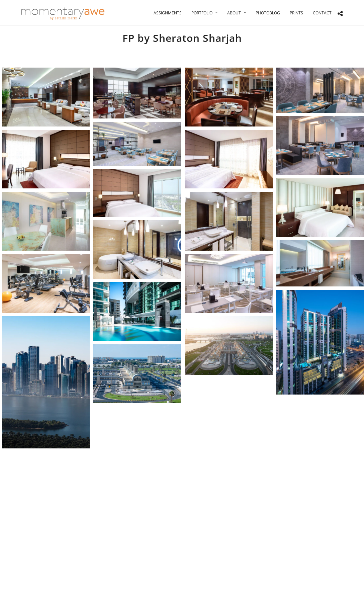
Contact (322, 13)
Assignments (168, 13)
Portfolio (202, 13)
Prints (296, 13)
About (234, 13)
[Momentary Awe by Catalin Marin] (63, 14)
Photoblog (268, 13)
